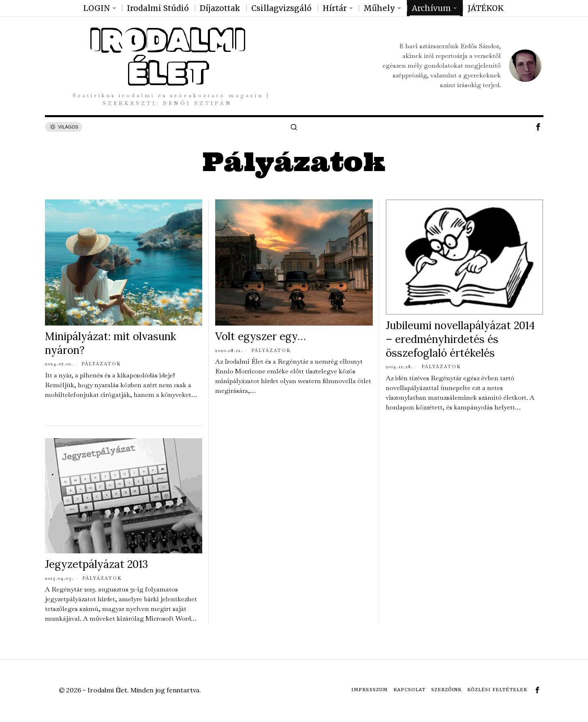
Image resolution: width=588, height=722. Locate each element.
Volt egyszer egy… (261, 336)
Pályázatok (101, 364)
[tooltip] (538, 127)
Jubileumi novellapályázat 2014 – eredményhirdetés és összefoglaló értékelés (460, 339)
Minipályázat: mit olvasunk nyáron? (110, 343)
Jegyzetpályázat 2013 (96, 564)
